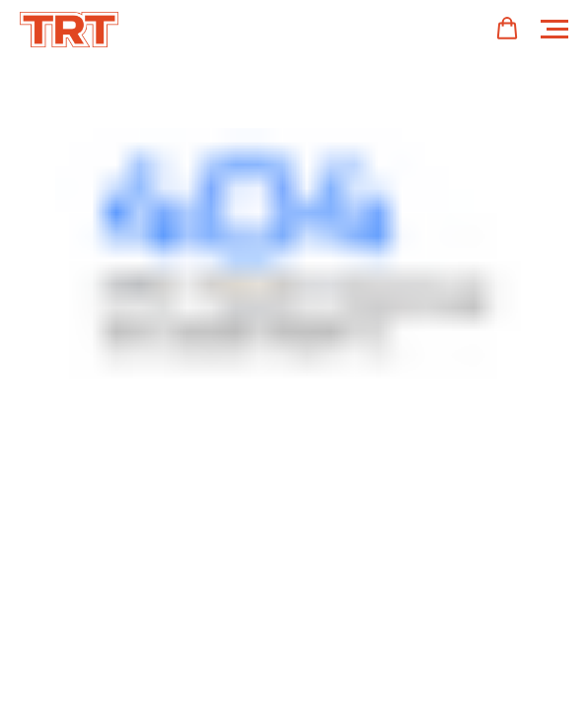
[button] (507, 29)
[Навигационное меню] (554, 30)
